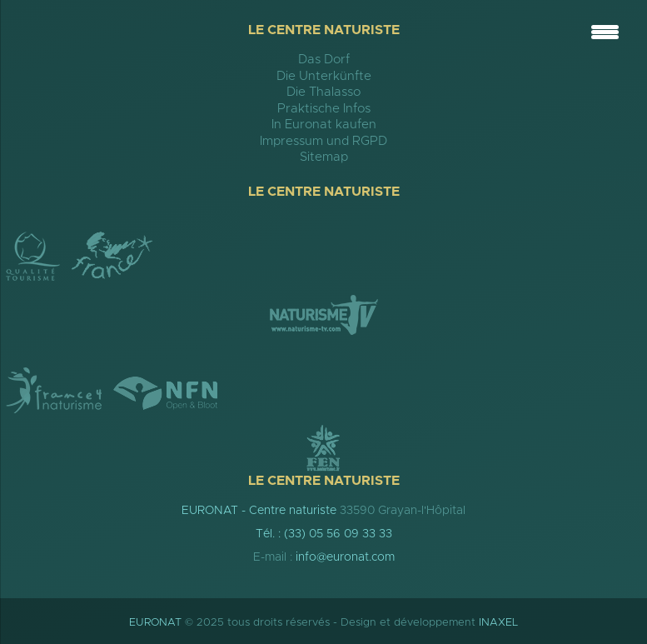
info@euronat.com (345, 557)
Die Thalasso (323, 92)
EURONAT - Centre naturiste (259, 511)
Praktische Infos (324, 109)
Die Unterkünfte (324, 76)
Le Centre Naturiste (324, 30)
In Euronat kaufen (324, 125)
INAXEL (498, 623)
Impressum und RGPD (323, 141)
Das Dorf (324, 60)
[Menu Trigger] (605, 31)
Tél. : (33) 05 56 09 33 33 (324, 534)
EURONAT (155, 623)
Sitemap (324, 157)
